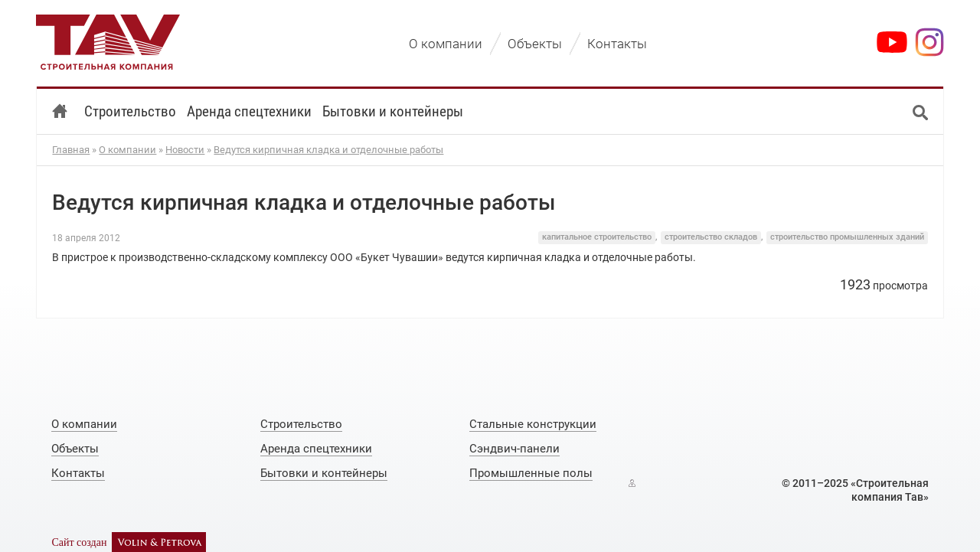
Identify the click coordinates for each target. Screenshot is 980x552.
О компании (127, 150)
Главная (71, 150)
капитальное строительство (597, 237)
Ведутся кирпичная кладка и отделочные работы (328, 150)
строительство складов (711, 237)
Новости (185, 150)
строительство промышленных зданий (847, 237)
